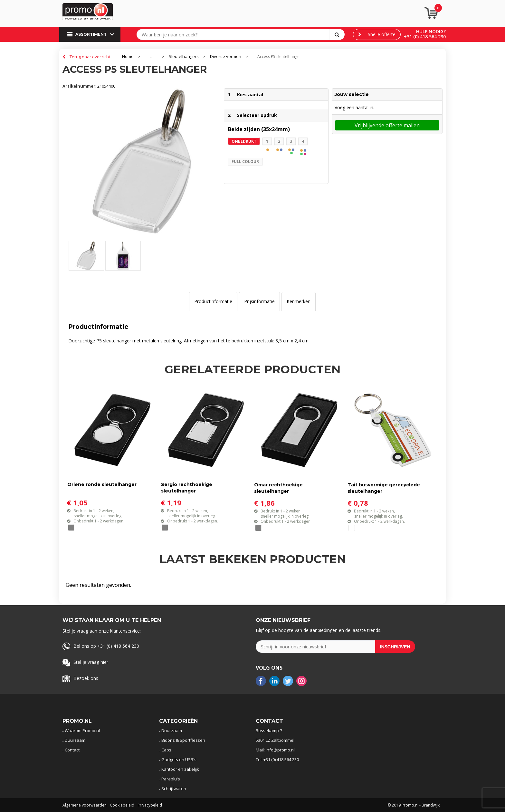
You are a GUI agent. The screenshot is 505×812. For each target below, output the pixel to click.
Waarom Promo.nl (82, 731)
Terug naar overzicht (90, 57)
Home (128, 57)
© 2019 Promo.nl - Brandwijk (414, 805)
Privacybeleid (150, 805)
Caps (166, 750)
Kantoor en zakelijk (180, 769)
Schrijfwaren (174, 788)
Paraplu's (171, 779)
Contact (72, 750)
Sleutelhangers (184, 57)
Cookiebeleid (122, 805)
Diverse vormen (226, 57)
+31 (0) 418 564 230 (425, 37)
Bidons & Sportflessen (183, 740)
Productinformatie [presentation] (213, 301)
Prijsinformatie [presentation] (259, 301)
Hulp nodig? (431, 31)
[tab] (213, 301)
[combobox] (234, 34)
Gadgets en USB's (179, 759)
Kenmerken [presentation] (299, 301)
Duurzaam (75, 740)
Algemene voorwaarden (85, 805)
